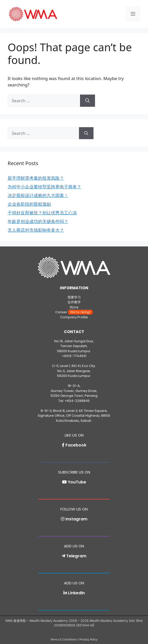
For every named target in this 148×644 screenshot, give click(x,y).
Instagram (76, 519)
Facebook (76, 445)
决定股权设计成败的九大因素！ (38, 195)
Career (74, 312)
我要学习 (74, 297)
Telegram (76, 556)
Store (74, 307)
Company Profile (74, 317)
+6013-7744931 (74, 356)
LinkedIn (76, 593)
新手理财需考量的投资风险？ (36, 178)
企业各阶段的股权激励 (29, 204)
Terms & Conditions (64, 639)
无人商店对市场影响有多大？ (36, 230)
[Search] (88, 101)
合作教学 (74, 302)
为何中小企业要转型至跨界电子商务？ (44, 187)
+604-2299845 (77, 401)
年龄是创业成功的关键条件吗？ (38, 221)
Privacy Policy (89, 639)
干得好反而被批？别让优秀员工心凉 (42, 213)
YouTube (77, 482)
